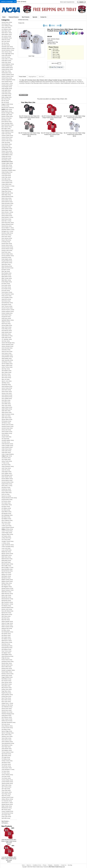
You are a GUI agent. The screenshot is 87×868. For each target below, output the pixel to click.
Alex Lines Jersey (6, 41)
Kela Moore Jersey (6, 487)
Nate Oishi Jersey (6, 620)
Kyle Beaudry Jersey (6, 513)
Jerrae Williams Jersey (7, 433)
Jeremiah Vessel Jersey (7, 428)
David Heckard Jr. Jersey (7, 217)
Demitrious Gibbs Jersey (7, 233)
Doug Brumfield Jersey (7, 261)
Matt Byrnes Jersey (6, 578)
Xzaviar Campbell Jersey (7, 811)
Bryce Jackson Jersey (7, 127)
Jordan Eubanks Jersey (7, 447)
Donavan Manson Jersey (7, 249)
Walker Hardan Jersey (7, 806)
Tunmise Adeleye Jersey (7, 780)
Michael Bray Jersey (6, 601)
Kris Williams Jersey (6, 508)
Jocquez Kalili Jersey (6, 437)
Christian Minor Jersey (7, 165)
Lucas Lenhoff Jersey (7, 550)
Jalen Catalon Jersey (6, 372)
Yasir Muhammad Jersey (7, 813)
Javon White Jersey (6, 404)
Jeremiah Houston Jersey (7, 426)
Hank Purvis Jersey (6, 324)
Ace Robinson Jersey (6, 29)
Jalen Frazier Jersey (6, 376)
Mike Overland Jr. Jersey (7, 604)
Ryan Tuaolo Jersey (6, 702)
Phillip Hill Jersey (6, 658)
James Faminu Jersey (7, 392)
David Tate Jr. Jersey (6, 221)
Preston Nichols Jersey (7, 660)
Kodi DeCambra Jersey (7, 500)
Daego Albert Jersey (6, 191)
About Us (29, 865)
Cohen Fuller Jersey (6, 177)
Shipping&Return (32, 77)
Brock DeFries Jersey (7, 122)
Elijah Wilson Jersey (6, 280)
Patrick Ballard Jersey (7, 655)
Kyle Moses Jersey (6, 517)
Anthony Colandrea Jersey (8, 75)
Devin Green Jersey (6, 237)
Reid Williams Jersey (6, 679)
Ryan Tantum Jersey (6, 700)
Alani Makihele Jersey (7, 38)
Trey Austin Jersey (6, 776)
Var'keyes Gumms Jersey (7, 797)
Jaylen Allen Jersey (6, 411)
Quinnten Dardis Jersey (7, 665)
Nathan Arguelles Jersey (7, 621)
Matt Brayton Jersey (6, 576)
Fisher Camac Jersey (6, 296)
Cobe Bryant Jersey (6, 174)
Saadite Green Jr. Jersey (7, 703)
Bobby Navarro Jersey (7, 111)
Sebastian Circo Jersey (7, 712)
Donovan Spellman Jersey (8, 256)
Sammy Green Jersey (7, 709)
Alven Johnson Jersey (7, 52)
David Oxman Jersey (6, 219)
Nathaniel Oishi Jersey (7, 628)
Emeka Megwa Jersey (7, 282)
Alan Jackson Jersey (6, 36)
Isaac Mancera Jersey (7, 331)
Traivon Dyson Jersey (7, 768)
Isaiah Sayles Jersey (6, 338)
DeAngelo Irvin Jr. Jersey (7, 231)
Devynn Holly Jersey (6, 240)
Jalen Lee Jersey (6, 379)
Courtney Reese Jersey (7, 190)
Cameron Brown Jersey (7, 137)
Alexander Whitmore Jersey (8, 48)
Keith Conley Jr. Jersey (7, 486)
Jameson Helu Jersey (7, 393)
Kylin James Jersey (6, 522)
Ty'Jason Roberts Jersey (7, 782)
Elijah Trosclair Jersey (7, 278)
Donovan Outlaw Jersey (7, 254)
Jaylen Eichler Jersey (6, 412)
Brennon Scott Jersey (7, 118)
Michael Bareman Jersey (7, 599)
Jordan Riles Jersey (6, 453)
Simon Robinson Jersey (7, 726)
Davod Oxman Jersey (7, 226)
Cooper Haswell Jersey (7, 183)
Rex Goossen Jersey (6, 681)
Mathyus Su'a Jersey (6, 574)
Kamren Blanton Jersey (7, 480)
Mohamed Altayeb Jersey (7, 608)
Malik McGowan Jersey (7, 559)
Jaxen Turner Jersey (6, 405)
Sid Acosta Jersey (6, 724)
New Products (26, 17)
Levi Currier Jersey (6, 540)
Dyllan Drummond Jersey (7, 268)
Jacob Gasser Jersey (6, 353)
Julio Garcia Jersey (6, 465)
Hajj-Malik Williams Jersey (8, 320)
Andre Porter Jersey (6, 62)
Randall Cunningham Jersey (8, 670)
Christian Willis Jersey (7, 169)
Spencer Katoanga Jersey (8, 733)
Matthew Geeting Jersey (7, 580)
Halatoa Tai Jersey (6, 322)
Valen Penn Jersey (6, 796)
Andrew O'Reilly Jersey (7, 66)
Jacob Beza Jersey (6, 350)
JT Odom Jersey (5, 463)
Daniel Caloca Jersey (6, 198)
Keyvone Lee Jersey (6, 496)
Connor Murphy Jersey (7, 181)
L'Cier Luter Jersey (6, 524)
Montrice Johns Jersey (7, 609)
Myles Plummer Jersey (7, 614)
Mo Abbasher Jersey (6, 606)
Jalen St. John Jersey (7, 381)
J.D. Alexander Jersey (7, 339)
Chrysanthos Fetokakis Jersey (9, 170)
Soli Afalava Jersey (6, 729)
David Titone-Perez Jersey (8, 223)
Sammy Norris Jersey (7, 710)
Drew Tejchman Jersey (7, 263)
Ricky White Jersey (6, 686)
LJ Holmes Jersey (6, 543)
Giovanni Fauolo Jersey (7, 308)
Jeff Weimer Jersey (6, 423)
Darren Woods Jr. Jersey (7, 212)
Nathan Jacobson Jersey (7, 627)
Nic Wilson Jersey (6, 630)
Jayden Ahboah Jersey (7, 407)
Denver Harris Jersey (6, 235)
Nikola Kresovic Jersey (7, 642)
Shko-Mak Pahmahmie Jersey (9, 722)
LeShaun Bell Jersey (6, 538)
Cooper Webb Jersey (6, 184)
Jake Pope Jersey (6, 369)
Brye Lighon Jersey (6, 129)
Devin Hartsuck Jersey (7, 238)
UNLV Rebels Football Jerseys (36, 867)
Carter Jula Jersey (6, 142)
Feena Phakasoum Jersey (8, 294)
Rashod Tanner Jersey (7, 675)
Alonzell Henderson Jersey (8, 50)
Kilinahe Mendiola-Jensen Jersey (9, 498)
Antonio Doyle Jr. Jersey (7, 83)
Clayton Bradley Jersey (7, 172)
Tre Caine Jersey (6, 771)
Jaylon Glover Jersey (6, 418)
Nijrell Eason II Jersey (7, 641)
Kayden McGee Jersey (7, 484)
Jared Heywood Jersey (7, 397)
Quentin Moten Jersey (7, 663)
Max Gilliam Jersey (6, 585)
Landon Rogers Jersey (7, 533)
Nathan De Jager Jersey (7, 623)
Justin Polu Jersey (6, 470)
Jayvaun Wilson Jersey (7, 419)
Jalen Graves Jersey (6, 378)
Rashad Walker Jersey (7, 672)
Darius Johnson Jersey (7, 209)
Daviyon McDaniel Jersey (7, 224)
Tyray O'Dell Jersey (6, 790)
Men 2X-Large (56, 56)
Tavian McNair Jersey (7, 749)
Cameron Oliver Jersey (7, 141)
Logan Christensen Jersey (8, 545)
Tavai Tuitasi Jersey (6, 747)
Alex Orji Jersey (5, 43)
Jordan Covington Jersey (7, 446)
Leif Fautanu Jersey (6, 536)
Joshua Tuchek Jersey (7, 461)
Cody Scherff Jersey (6, 176)
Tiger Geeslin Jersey (6, 754)
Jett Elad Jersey (5, 435)
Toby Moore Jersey (6, 763)
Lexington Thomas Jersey (8, 541)
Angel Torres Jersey (6, 71)
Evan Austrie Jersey (6, 285)
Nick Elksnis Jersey (6, 635)
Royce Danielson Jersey (7, 695)
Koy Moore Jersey (6, 507)
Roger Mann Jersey (6, 691)
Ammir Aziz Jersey (6, 57)
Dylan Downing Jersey (7, 266)
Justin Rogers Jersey (6, 472)
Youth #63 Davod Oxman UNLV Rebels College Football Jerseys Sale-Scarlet (9, 841)
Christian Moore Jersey (7, 167)
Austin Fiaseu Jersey (6, 94)
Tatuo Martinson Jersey (7, 745)
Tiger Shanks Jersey (6, 756)
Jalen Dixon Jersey (6, 374)
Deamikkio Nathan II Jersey (8, 230)
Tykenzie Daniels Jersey (7, 783)
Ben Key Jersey (5, 101)
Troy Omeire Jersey (6, 778)
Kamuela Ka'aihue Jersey (7, 482)
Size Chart (41, 77)
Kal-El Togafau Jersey (7, 473)
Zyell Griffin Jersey (6, 818)
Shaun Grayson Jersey (7, 719)
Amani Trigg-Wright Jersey (8, 54)
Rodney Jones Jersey (7, 689)
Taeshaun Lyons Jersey (7, 736)
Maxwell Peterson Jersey (7, 588)
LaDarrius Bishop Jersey (7, 529)
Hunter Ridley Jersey (6, 329)
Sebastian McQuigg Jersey (8, 714)
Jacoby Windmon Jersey (7, 357)
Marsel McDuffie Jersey (7, 569)
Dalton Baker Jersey (6, 195)
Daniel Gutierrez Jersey (7, 202)
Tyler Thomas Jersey (6, 787)
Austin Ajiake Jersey (6, 90)
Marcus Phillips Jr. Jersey (7, 567)
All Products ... (5, 823)
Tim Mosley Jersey (6, 759)
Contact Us (43, 17)
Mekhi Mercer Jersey (6, 592)
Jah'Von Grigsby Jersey (7, 364)
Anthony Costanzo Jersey (8, 76)
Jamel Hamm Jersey (6, 390)
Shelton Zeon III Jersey (7, 721)
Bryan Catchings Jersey (7, 123)
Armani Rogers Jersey (7, 87)
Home (4, 17)
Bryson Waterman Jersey (7, 130)
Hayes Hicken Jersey (6, 327)
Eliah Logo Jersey (6, 271)
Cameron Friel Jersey (7, 139)
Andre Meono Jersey (6, 61)
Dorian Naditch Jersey (7, 259)
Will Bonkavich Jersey (7, 808)
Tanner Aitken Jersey (6, 738)
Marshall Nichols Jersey (7, 571)
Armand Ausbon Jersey (7, 85)
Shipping (50, 865)
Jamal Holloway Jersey (7, 386)
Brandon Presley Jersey (7, 116)
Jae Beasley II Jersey (7, 362)
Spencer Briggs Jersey (7, 731)
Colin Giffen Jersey (6, 179)
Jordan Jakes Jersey (6, 451)
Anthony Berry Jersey (7, 73)
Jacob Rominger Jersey (7, 355)
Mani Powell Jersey (6, 562)
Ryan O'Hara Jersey (6, 698)
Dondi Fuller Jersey (6, 252)
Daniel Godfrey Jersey (7, 200)
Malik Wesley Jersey (6, 560)
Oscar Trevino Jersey (6, 651)
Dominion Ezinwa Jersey (7, 247)
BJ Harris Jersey (5, 106)
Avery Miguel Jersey (6, 95)
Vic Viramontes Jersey (7, 801)
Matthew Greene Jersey (7, 581)
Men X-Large (56, 54)
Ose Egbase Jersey (6, 653)
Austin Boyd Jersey (6, 92)
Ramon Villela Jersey (6, 667)
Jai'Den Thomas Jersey (7, 367)
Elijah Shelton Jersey (6, 277)
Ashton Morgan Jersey (7, 88)
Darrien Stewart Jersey (7, 216)
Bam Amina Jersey (6, 99)
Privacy (44, 865)
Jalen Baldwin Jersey (6, 371)
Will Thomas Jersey (6, 810)
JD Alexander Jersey (6, 421)
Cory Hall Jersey (5, 188)
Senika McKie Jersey (6, 716)
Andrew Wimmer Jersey (7, 69)
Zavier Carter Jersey (6, 817)
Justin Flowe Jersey (6, 468)
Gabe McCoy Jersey (6, 299)
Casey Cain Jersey (6, 146)
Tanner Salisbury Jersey (7, 742)
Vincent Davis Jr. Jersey (7, 803)
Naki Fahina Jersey (6, 616)
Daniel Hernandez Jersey (7, 203)
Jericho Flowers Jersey (7, 432)
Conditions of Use (37, 865)
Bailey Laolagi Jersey (6, 97)
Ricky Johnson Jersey (7, 682)
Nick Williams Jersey (6, 639)
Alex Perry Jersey (6, 45)
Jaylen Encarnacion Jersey (8, 414)
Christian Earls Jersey (23, 20)
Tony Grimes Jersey (6, 764)
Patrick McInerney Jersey (7, 656)
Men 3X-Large (56, 58)
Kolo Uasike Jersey (6, 503)
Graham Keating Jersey (7, 313)
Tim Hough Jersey (6, 757)
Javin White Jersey (6, 402)
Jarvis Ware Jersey (6, 400)
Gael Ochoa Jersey (6, 301)
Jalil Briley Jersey (6, 383)
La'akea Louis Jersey (6, 526)
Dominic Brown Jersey (7, 243)
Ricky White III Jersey (7, 684)
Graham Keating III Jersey (8, 311)
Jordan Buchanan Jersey (7, 444)
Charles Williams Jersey (7, 153)
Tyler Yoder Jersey (6, 789)
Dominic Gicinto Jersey (7, 245)
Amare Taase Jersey (6, 55)
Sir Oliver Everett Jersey (7, 728)
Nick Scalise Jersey (6, 637)
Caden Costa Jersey (6, 134)
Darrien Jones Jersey (6, 214)
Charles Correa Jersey (7, 151)
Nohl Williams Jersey (6, 649)
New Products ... (6, 821)
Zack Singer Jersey (6, 815)
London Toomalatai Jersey (8, 547)
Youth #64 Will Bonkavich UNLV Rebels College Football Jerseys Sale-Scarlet (9, 858)
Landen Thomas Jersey (7, 531)
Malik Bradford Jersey (7, 555)
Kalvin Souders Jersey (7, 477)
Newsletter (57, 865)
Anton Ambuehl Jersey (7, 82)
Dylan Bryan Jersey (6, 264)
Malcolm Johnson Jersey (7, 554)
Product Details (22, 77)
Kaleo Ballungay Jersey (7, 475)
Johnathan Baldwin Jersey (8, 440)
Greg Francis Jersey (6, 318)
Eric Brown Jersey (6, 284)
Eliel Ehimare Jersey (6, 275)
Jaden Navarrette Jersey (7, 360)
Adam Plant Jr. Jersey (7, 33)
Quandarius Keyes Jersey (8, 662)
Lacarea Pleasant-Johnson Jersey (8, 528)
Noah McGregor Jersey (7, 646)
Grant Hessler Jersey (6, 315)
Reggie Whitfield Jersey (7, 677)
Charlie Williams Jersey (7, 155)
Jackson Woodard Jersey (7, 346)
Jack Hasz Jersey (6, 341)
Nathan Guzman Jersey (7, 625)
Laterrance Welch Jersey (7, 534)
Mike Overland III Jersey (7, 602)
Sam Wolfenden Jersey (7, 707)
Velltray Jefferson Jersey (7, 799)
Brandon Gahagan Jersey (8, 113)
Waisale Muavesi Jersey (7, 804)
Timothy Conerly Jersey (7, 761)
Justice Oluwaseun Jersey (8, 466)
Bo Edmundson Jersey (7, 109)
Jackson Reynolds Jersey (7, 345)
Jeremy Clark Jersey (6, 430)
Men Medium (56, 51)
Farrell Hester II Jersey (7, 292)
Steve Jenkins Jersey (6, 735)
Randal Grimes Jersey (7, 668)
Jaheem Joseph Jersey (7, 365)
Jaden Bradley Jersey (7, 358)
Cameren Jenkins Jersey (7, 136)
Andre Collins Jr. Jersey (7, 59)
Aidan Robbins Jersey (7, 34)
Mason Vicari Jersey (6, 573)
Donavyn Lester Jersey (7, 250)
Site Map (70, 865)
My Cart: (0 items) (21, 2)
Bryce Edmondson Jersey (8, 125)
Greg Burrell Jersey (6, 317)
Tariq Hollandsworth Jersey (8, 743)
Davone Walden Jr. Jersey (8, 228)
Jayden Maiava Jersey (7, 409)
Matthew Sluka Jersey (7, 583)
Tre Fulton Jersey (6, 773)
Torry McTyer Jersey (6, 766)
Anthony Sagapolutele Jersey (8, 80)
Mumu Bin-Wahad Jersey (7, 611)
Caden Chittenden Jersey (7, 132)
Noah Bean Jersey (6, 644)
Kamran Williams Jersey (7, 479)
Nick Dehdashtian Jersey (7, 632)
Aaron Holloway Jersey (7, 26)
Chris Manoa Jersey (6, 160)
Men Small (55, 49)
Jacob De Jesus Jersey (7, 351)
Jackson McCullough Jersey (8, 343)
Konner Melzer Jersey (7, 505)
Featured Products (14, 17)
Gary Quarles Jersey (6, 304)
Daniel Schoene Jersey (7, 205)
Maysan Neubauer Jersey (8, 590)
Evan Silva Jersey (6, 291)
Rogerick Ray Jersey (6, 693)
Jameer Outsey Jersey (7, 388)
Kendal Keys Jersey (6, 489)
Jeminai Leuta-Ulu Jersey (7, 425)
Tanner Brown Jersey (6, 740)
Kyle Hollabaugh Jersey (7, 515)
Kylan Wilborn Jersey (6, 512)
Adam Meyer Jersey (6, 31)
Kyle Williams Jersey (6, 519)
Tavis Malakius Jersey (7, 750)
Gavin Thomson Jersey (7, 306)
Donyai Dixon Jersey (6, 257)
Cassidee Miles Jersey (7, 148)
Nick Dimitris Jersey (6, 634)
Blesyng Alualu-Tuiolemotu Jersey (8, 108)
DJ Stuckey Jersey (6, 242)
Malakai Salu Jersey (6, 552)
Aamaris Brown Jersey (7, 22)
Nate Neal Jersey (6, 618)
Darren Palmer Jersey (7, 210)
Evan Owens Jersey (6, 287)
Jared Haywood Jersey (7, 395)
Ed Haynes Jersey (6, 270)
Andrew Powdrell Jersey (7, 68)
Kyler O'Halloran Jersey (7, 520)
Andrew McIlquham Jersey (8, 64)
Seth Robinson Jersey (7, 717)
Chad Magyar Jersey (6, 149)
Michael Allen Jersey (6, 597)
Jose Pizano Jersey (6, 458)
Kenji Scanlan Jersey (6, 491)
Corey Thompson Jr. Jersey (8, 186)
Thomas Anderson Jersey (7, 752)
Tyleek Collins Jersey (6, 785)
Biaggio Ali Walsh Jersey (7, 104)
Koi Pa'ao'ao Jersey (6, 501)
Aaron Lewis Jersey (6, 28)
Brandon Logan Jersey (7, 115)
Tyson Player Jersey (6, 794)
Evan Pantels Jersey (6, 289)
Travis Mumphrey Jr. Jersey (8, 770)
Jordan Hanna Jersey (7, 449)
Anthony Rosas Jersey (7, 78)
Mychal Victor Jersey (6, 613)
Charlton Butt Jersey (6, 156)
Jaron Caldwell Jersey (7, 399)
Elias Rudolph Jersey (6, 273)
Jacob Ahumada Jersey (7, 348)
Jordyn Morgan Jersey (7, 456)
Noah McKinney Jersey (7, 648)
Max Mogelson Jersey (7, 587)
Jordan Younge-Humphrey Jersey (8, 454)
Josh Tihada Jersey (6, 459)
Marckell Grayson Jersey (7, 564)
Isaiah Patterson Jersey (7, 336)
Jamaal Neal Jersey (6, 385)
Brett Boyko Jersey (6, 120)
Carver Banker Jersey (7, 144)
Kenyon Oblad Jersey (7, 493)
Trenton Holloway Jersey (7, 775)
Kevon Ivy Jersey (6, 494)
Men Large (56, 52)
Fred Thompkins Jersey (7, 297)
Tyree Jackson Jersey (7, 792)
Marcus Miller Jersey (6, 566)
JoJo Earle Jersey (6, 442)
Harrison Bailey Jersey (7, 325)
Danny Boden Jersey (6, 207)
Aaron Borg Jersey (6, 24)
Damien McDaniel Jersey (7, 196)
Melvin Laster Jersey (6, 595)
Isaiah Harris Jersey (6, 334)
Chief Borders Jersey (6, 158)
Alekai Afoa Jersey (6, 40)
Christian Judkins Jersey (7, 163)
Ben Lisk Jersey (5, 102)
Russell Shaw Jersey (6, 696)
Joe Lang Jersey (5, 439)
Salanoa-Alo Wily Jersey (7, 705)
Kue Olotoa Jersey (6, 510)
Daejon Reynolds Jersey (7, 193)
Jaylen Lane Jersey (6, 416)
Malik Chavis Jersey (6, 557)
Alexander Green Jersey (7, 47)
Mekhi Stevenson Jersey (7, 594)
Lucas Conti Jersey (6, 548)
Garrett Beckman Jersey (7, 303)
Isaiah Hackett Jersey (7, 332)
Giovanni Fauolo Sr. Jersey (8, 310)
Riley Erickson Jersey (7, 688)
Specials (35, 17)
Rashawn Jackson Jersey (7, 674)
